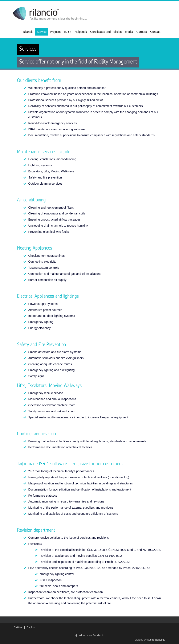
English (31, 627)
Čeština (18, 627)
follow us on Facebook (89, 635)
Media (129, 32)
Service (42, 32)
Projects (55, 32)
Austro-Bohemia (156, 640)
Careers (142, 32)
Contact (155, 32)
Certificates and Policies (106, 32)
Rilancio (28, 32)
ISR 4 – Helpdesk (75, 32)
